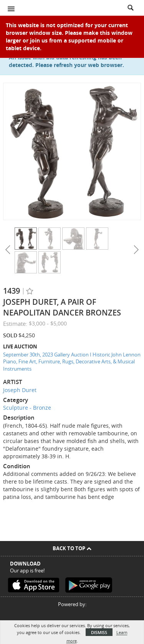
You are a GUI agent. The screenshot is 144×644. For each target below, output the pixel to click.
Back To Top (72, 548)
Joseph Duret (20, 390)
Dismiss (99, 632)
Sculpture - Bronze (27, 408)
